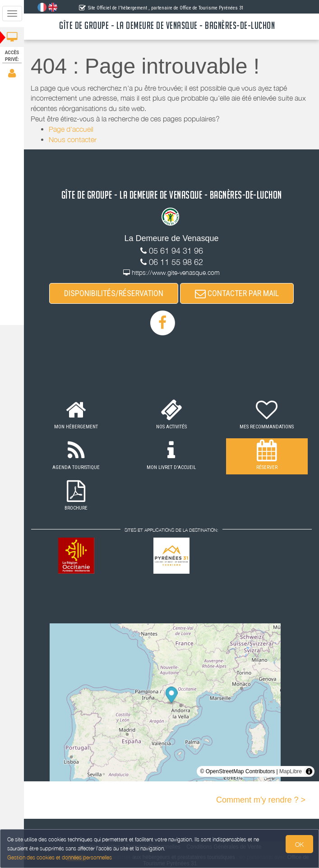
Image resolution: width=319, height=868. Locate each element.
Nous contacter (73, 139)
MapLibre (291, 771)
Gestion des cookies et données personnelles (60, 857)
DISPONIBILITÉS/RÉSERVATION (114, 293)
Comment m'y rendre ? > (261, 800)
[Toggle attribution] (309, 771)
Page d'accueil (71, 129)
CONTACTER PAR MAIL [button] (237, 293)
